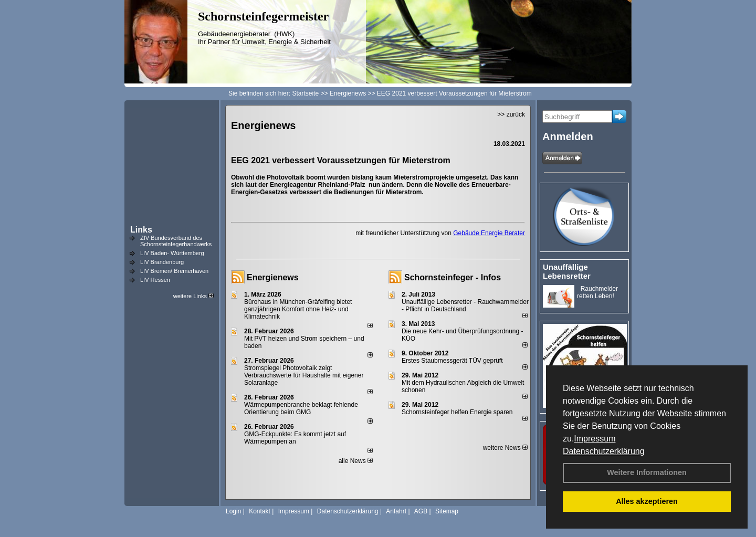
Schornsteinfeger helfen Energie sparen (457, 412)
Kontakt (260, 511)
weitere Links (193, 296)
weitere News (505, 448)
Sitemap (447, 511)
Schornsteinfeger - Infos (453, 277)
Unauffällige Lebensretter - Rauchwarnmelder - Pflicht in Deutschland (465, 306)
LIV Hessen (155, 280)
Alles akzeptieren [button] (647, 501)
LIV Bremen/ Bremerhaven (174, 271)
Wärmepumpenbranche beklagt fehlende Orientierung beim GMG (301, 408)
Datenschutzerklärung (604, 451)
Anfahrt (396, 511)
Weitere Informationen (647, 472)
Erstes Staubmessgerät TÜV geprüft (452, 361)
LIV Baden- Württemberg (172, 253)
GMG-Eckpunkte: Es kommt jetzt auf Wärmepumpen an (295, 438)
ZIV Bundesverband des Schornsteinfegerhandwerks (176, 241)
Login (233, 511)
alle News (356, 461)
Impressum (595, 439)
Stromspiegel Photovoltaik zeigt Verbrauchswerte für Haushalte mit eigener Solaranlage (304, 375)
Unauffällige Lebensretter (567, 271)
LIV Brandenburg (162, 262)
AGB (421, 511)
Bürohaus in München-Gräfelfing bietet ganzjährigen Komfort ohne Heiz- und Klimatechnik (298, 309)
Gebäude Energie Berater (489, 233)
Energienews (273, 277)
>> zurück (511, 114)
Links (141, 230)
